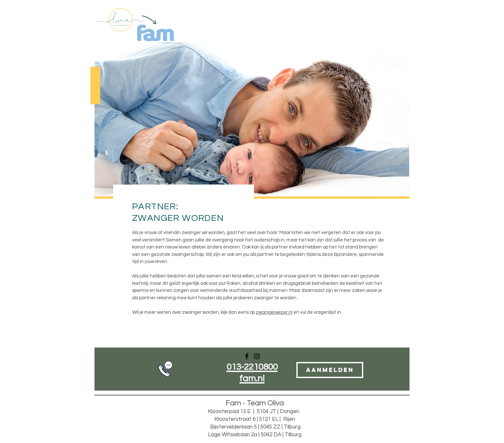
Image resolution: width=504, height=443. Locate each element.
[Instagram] (257, 356)
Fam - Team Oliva (255, 403)
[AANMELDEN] (330, 370)
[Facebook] (247, 356)
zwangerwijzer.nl (274, 312)
